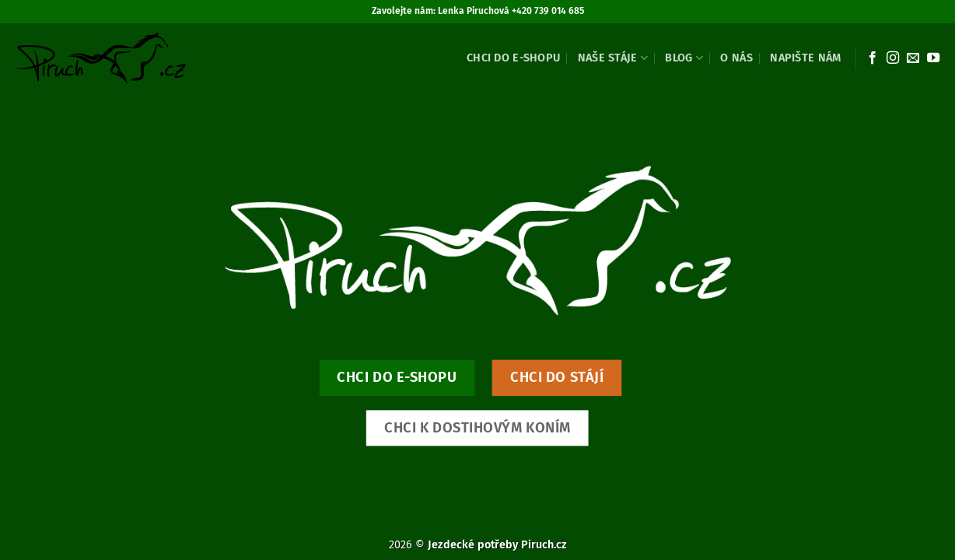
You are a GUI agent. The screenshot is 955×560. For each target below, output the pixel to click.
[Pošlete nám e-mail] (913, 58)
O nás (736, 58)
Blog (684, 58)
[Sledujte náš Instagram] (893, 58)
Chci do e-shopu (513, 58)
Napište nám (805, 58)
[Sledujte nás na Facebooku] (873, 58)
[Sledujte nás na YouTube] (933, 58)
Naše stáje (613, 58)
